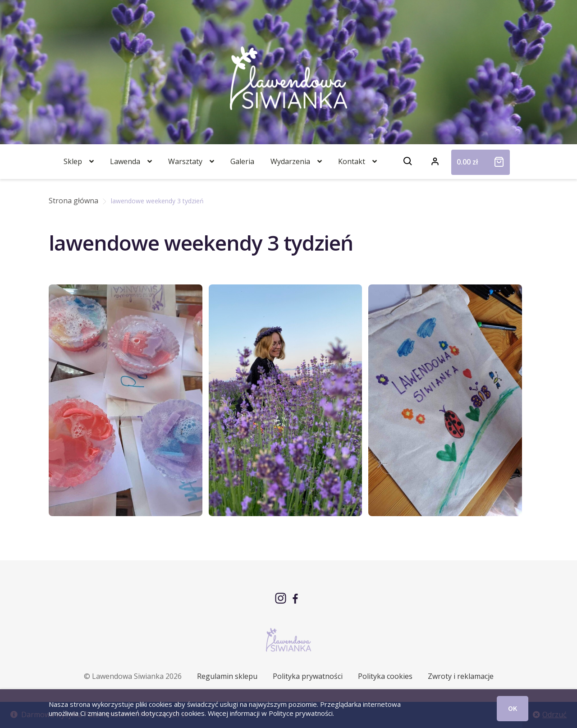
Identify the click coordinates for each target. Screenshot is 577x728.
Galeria (242, 161)
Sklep (73, 161)
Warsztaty (185, 161)
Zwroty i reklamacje (461, 676)
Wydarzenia (290, 161)
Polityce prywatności (301, 713)
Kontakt (352, 161)
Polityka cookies (385, 676)
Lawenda (125, 161)
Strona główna (73, 201)
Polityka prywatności (308, 676)
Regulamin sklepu (227, 676)
